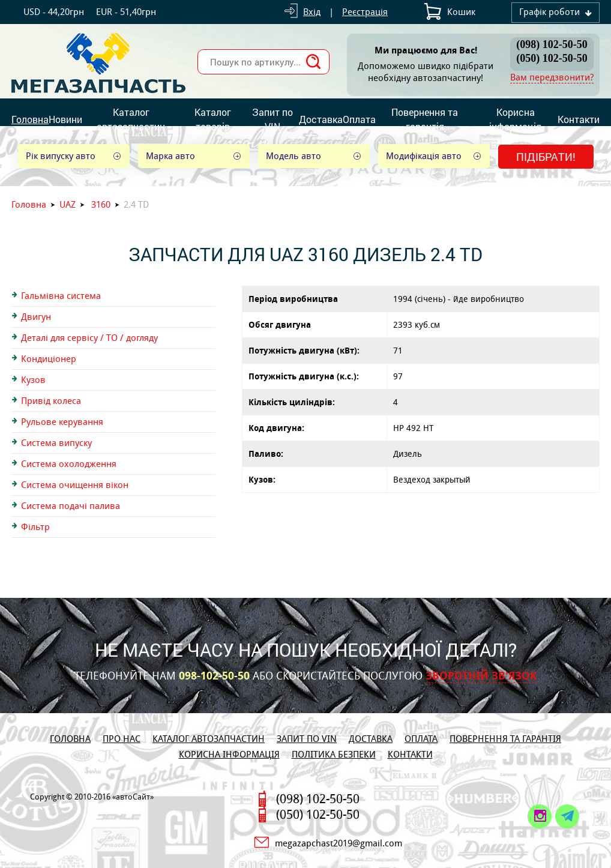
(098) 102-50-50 (552, 44)
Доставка (321, 119)
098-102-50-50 (214, 676)
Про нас (122, 739)
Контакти (579, 119)
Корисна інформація (515, 119)
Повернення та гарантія (425, 119)
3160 (101, 204)
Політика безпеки (334, 754)
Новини (65, 119)
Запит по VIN (272, 119)
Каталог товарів (213, 119)
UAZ (68, 204)
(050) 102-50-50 (552, 58)
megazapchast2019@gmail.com (339, 843)
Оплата (359, 119)
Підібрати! (546, 157)
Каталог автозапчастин (131, 119)
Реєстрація (365, 12)
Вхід (312, 12)
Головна (30, 119)
